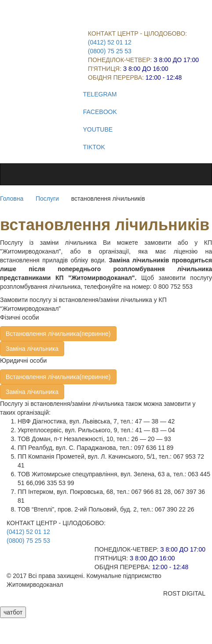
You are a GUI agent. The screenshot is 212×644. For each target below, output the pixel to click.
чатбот (13, 612)
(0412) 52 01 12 (110, 42)
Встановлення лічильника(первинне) (58, 334)
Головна (12, 199)
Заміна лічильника (32, 349)
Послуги (47, 199)
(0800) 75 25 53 (110, 51)
